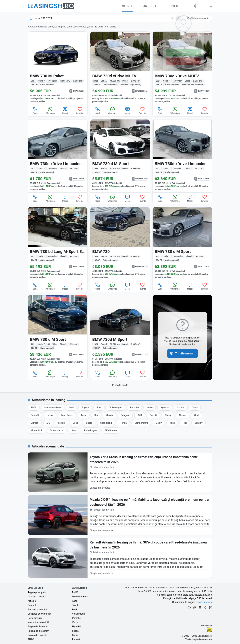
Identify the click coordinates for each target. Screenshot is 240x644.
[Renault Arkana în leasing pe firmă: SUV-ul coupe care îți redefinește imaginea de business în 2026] (120, 558)
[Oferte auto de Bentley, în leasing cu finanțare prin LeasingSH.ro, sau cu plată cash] (199, 423)
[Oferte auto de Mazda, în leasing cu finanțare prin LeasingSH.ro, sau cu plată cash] (109, 415)
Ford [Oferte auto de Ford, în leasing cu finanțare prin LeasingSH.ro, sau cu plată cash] (74, 610)
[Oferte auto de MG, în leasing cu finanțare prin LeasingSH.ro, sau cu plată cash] (48, 423)
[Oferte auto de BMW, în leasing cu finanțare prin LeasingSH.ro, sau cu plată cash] (34, 408)
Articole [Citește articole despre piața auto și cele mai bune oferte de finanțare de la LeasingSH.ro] (32, 601)
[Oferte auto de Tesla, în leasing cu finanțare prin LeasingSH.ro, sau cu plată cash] (84, 415)
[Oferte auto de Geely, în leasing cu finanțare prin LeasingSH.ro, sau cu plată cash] (159, 423)
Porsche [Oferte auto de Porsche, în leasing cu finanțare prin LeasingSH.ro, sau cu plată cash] (76, 618)
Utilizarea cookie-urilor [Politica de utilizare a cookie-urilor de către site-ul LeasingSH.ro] (39, 614)
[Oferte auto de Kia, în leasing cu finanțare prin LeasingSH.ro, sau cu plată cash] (96, 415)
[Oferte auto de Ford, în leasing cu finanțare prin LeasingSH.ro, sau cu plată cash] (99, 408)
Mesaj (65, 110)
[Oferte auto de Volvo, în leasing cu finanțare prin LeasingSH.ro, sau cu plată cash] (150, 408)
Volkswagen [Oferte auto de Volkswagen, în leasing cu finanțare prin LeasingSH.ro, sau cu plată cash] (78, 614)
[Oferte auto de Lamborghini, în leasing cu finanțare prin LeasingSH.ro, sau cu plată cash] (141, 423)
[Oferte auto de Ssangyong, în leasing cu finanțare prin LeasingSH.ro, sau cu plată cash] (106, 423)
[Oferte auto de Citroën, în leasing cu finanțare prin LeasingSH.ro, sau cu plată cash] (35, 423)
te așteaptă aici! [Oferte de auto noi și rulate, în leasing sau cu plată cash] (204, 602)
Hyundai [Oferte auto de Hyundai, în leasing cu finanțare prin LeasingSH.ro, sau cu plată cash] (76, 627)
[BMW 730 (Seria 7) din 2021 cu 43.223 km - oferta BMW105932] (58, 332)
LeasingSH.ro (205, 636)
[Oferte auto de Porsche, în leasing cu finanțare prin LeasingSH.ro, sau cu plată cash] (134, 408)
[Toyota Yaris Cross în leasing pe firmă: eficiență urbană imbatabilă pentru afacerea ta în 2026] (120, 472)
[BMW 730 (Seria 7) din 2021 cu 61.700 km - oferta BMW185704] (120, 156)
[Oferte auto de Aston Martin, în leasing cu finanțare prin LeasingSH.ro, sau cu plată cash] (57, 430)
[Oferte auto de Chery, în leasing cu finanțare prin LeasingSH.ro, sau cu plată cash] (168, 415)
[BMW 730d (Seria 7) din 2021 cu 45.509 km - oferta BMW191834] (182, 68)
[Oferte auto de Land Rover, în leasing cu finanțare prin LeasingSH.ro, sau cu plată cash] (67, 415)
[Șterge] (172, 18)
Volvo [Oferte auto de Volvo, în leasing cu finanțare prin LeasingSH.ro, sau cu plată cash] (75, 622)
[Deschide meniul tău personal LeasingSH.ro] (196, 6)
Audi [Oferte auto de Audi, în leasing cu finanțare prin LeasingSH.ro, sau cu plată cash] (74, 601)
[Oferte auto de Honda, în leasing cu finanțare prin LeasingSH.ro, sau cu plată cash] (123, 423)
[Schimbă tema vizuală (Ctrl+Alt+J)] (210, 6)
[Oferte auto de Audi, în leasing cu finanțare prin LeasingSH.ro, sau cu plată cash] (71, 408)
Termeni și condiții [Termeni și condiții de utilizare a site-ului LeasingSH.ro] (37, 610)
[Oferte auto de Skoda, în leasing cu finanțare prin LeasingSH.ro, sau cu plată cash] (180, 408)
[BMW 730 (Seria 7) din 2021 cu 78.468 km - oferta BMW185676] (182, 156)
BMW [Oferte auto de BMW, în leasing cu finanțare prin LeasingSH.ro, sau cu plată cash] (75, 592)
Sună (35, 110)
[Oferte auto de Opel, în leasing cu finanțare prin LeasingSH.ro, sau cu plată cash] (197, 415)
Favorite (80, 110)
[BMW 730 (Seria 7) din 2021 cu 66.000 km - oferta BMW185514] (58, 244)
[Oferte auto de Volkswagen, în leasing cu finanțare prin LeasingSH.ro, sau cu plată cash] (116, 408)
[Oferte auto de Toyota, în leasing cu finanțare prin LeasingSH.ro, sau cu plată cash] (85, 408)
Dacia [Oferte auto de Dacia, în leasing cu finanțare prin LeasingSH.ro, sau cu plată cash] (75, 635)
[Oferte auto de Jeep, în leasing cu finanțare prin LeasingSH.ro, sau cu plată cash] (76, 423)
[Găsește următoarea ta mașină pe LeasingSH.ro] (51, 6)
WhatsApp (50, 110)
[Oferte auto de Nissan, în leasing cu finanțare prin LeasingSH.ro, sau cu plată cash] (183, 415)
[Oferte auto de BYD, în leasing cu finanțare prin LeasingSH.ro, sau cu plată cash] (140, 415)
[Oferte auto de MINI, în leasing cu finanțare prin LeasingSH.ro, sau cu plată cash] (172, 423)
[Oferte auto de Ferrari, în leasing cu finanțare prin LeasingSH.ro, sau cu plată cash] (61, 423)
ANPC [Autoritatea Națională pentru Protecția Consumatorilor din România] (31, 639)
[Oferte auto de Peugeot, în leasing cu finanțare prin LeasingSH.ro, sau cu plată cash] (125, 415)
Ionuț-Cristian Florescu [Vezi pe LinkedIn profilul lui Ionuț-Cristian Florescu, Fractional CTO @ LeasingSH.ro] (210, 630)
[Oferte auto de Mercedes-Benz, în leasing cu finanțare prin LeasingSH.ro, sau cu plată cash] (53, 408)
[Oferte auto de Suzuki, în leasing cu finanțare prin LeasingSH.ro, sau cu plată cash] (153, 415)
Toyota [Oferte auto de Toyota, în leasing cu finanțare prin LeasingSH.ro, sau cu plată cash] (76, 605)
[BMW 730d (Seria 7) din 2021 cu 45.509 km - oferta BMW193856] (120, 68)
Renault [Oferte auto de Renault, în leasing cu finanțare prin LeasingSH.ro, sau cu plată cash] (76, 639)
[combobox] (105, 18)
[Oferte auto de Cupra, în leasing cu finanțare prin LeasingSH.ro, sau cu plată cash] (89, 423)
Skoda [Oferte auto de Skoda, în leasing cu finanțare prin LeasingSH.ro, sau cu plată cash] (75, 631)
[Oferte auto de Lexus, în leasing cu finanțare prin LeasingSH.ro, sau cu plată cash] (50, 415)
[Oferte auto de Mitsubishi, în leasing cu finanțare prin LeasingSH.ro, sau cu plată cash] (36, 430)
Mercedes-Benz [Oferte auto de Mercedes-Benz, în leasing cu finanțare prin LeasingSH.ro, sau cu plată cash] (80, 597)
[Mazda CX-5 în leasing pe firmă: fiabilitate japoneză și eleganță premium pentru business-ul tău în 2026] (120, 515)
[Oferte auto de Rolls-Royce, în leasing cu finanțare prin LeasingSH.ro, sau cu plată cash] (90, 430)
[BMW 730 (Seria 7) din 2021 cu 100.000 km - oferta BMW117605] (182, 244)
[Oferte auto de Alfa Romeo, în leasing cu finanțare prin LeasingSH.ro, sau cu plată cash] (111, 430)
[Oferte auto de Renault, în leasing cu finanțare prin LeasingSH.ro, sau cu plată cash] (35, 415)
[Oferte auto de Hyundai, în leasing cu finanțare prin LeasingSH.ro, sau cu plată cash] (165, 408)
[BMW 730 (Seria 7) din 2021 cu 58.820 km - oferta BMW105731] (120, 332)
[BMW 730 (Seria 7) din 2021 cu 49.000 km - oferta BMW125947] (120, 244)
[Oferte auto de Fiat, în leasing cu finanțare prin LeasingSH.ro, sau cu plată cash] (185, 423)
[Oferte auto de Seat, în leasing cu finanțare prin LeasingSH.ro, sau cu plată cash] (74, 430)
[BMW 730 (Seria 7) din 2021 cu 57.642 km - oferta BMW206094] (58, 68)
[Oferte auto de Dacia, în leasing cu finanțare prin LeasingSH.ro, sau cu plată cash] (195, 408)
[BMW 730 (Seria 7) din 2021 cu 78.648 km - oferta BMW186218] (58, 156)
